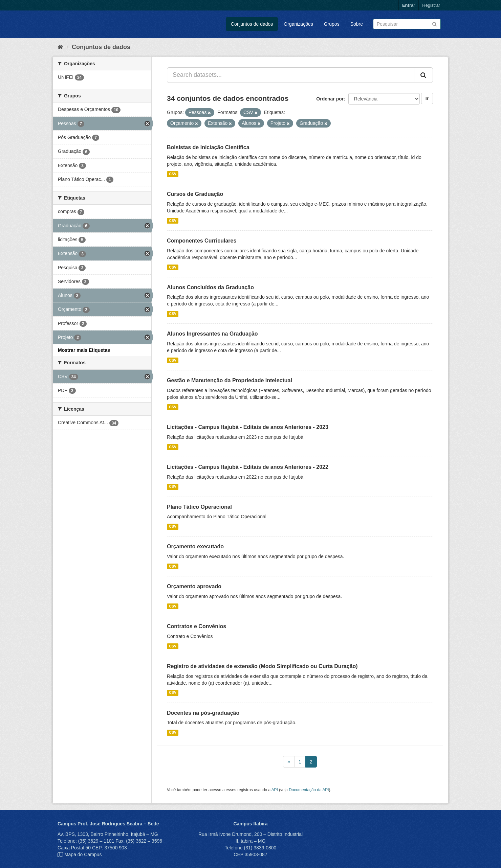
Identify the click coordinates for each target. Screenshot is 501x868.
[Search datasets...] (291, 75)
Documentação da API (309, 790)
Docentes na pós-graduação (203, 713)
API (275, 790)
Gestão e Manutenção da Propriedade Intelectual (230, 380)
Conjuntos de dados (252, 24)
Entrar (409, 5)
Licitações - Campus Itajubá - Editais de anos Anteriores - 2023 (248, 427)
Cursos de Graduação (195, 194)
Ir (427, 98)
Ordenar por (330, 99)
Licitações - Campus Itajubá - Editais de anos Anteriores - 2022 (248, 467)
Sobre (357, 24)
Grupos (332, 24)
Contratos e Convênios (197, 626)
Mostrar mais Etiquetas (84, 350)
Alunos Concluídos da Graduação (210, 287)
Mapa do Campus (83, 854)
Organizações (298, 24)
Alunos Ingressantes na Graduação (212, 334)
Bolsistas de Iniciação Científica (208, 147)
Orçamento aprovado (194, 586)
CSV (173, 174)
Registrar (431, 5)
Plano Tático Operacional (199, 507)
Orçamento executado (195, 546)
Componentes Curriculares (202, 241)
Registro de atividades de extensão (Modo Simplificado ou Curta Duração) (262, 666)
